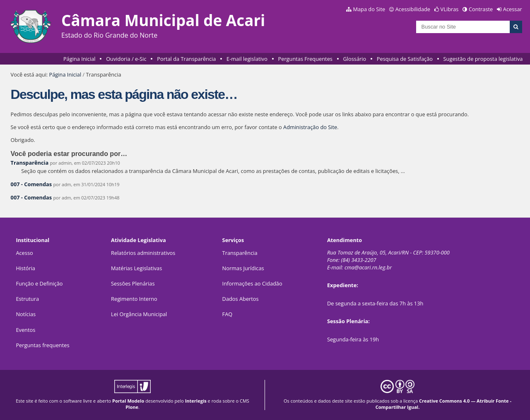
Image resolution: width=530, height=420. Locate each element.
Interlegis (196, 401)
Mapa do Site (369, 9)
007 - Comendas (31, 184)
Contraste (481, 9)
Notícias (26, 314)
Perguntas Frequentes (305, 59)
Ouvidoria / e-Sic (126, 59)
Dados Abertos (241, 299)
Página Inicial (79, 59)
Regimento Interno (134, 299)
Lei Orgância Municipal (139, 314)
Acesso (24, 253)
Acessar (513, 9)
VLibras (450, 9)
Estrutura (27, 299)
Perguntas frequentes (42, 345)
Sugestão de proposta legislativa (483, 59)
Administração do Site (310, 127)
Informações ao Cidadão (252, 283)
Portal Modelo (128, 401)
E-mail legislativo (247, 59)
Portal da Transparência (186, 59)
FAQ (228, 314)
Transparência (30, 163)
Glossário (355, 59)
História (25, 268)
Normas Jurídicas (243, 268)
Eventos (25, 330)
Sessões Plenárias (133, 283)
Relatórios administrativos (143, 253)
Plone (132, 407)
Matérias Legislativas (136, 268)
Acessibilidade (413, 9)
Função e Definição (39, 283)
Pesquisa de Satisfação (405, 59)
